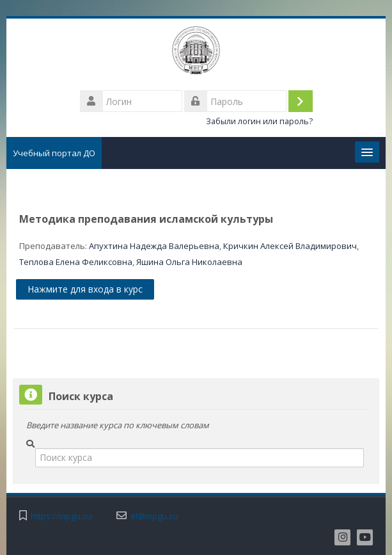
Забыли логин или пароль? (259, 121)
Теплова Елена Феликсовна (76, 262)
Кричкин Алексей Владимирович (290, 246)
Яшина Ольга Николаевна (189, 262)
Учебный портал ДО (54, 153)
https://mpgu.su (61, 516)
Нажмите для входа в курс (85, 289)
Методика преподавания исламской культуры (146, 219)
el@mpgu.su (154, 516)
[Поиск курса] (200, 458)
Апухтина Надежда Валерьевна (154, 246)
